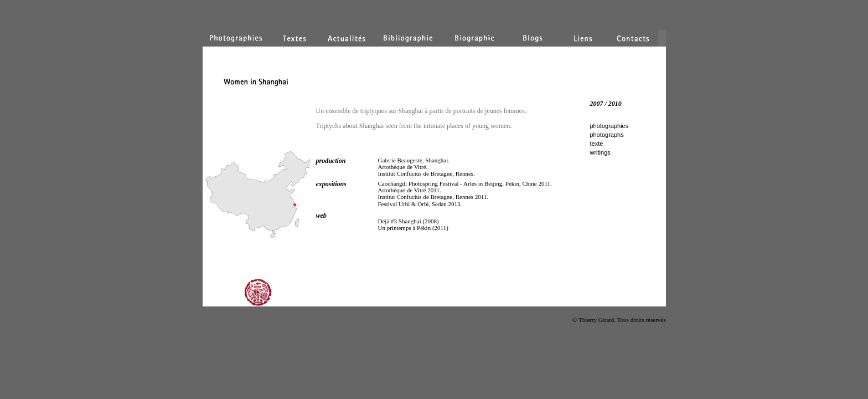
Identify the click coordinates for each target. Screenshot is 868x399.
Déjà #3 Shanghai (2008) (409, 221)
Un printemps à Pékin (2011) (413, 228)
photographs (607, 135)
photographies (609, 126)
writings (600, 152)
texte (597, 144)
